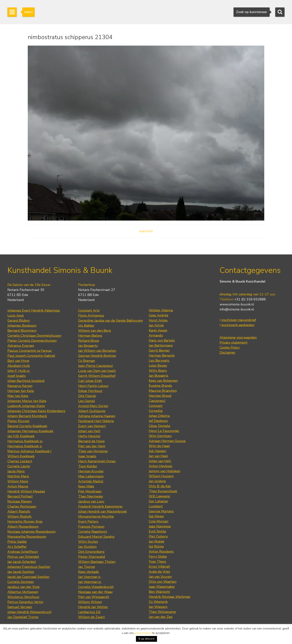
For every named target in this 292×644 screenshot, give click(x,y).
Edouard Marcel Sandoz (96, 537)
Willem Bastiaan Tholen (97, 562)
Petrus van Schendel (23, 557)
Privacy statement (234, 342)
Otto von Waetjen (163, 582)
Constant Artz (89, 310)
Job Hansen (157, 451)
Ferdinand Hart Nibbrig (96, 421)
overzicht (146, 231)
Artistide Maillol (91, 481)
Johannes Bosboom (22, 326)
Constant (156, 406)
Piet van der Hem (92, 446)
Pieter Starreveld (92, 557)
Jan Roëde (157, 541)
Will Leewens (159, 496)
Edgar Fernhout (90, 391)
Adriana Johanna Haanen (97, 416)
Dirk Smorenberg (91, 552)
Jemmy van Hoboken (165, 471)
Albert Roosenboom (23, 527)
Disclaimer (227, 353)
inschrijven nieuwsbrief (238, 320)
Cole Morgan (159, 521)
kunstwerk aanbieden (237, 325)
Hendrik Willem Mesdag (26, 491)
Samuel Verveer (20, 607)
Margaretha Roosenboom (27, 537)
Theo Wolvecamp (162, 612)
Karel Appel (158, 330)
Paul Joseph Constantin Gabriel (31, 356)
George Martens (161, 511)
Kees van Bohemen (163, 381)
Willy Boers (158, 371)
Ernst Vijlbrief (159, 567)
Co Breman (87, 361)
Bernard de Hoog (91, 441)
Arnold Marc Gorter (93, 406)
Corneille (156, 411)
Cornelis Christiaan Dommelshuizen (34, 336)
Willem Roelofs (19, 517)
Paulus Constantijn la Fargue (30, 351)
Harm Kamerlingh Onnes (97, 461)
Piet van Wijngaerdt (94, 597)
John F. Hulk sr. (19, 371)
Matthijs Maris (18, 476)
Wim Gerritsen (160, 436)
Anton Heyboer (161, 466)
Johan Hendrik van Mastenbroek (103, 511)
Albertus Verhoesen (23, 592)
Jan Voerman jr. (90, 577)
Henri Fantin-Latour (93, 386)
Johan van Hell (89, 431)
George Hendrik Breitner (97, 356)
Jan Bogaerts (88, 346)
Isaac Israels (87, 456)
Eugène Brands (160, 386)
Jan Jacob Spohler (21, 572)
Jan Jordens (157, 481)
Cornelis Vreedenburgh (96, 587)
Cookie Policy (230, 347)
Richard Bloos (89, 341)
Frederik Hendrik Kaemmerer (100, 506)
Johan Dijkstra (159, 416)
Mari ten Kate (18, 396)
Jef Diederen (158, 421)
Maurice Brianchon (163, 391)
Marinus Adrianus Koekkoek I (29, 451)
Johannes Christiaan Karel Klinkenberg (36, 411)
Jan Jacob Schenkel (22, 562)
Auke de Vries (159, 572)
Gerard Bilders (19, 321)
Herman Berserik (162, 356)
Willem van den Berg (95, 331)
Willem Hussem (161, 476)
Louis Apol (16, 315)
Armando (156, 335)
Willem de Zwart (92, 617)
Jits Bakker (86, 326)
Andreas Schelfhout (23, 552)
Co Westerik (158, 602)
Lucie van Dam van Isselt (97, 371)
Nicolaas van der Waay (95, 592)
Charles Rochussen (22, 506)
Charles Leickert (20, 461)
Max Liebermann (91, 476)
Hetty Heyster (89, 436)
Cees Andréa (158, 315)
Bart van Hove (18, 361)
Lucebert (156, 506)
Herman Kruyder (91, 471)
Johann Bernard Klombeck (27, 416)
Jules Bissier (158, 366)
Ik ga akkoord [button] (146, 639)
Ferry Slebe (158, 557)
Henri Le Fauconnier (164, 431)
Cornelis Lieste (19, 466)
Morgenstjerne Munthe (96, 517)
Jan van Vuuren (160, 577)
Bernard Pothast (20, 496)
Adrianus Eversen (21, 346)
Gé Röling (156, 546)
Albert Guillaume (92, 411)
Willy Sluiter (88, 542)
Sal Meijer (156, 516)
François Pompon (91, 527)
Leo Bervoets (159, 361)
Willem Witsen (90, 602)
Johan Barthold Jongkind (26, 381)
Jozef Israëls (17, 376)
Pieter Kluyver (19, 421)
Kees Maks (86, 486)
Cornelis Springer (21, 582)
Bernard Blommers (22, 331)
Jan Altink (156, 325)
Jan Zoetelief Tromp (23, 617)
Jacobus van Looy (91, 501)
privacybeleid (143, 633)
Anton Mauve (18, 486)
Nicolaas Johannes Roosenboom (31, 532)
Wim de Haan (159, 446)
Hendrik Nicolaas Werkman (170, 597)
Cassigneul (157, 401)
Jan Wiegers (158, 607)
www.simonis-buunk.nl (237, 304)
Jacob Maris (16, 471)
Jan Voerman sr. (90, 582)
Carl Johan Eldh (90, 381)
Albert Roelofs (19, 511)
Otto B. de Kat (160, 486)
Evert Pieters (88, 522)
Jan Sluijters (87, 547)
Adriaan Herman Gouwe (167, 441)
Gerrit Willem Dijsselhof (97, 376)
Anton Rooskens (161, 551)
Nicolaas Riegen (20, 501)
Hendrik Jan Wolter (93, 607)
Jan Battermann (161, 345)
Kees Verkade (89, 572)
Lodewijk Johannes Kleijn (26, 406)
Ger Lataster (158, 501)
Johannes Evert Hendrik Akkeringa (34, 310)
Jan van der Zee (161, 617)
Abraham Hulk (19, 366)
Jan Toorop (87, 567)
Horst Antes (158, 320)
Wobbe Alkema (161, 310)
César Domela (159, 426)
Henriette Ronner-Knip (25, 522)
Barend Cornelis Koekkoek (27, 426)
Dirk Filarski (87, 396)
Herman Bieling (90, 336)
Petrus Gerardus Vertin (25, 602)
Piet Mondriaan (90, 491)
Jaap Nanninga (160, 526)
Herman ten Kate (21, 391)
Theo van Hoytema (93, 451)
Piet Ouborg (158, 536)
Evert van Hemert (92, 426)
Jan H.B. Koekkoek (21, 436)
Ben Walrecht (159, 592)
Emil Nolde (157, 531)
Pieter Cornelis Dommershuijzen (32, 341)
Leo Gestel (87, 401)
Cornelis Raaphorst (93, 532)
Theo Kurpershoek (163, 491)
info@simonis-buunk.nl (237, 309)
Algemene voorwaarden (238, 337)
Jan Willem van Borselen (97, 351)
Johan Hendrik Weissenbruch (29, 612)
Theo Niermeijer (91, 496)
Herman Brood (160, 396)
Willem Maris (18, 481)
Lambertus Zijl (89, 612)
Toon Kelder (88, 466)
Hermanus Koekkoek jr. (25, 446)
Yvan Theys (157, 562)
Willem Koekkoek (21, 456)
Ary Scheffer (17, 547)
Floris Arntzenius (91, 315)
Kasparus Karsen (20, 386)
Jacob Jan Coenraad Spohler (28, 577)
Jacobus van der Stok (23, 587)
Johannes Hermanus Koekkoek (30, 431)
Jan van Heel (158, 456)
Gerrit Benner (159, 350)
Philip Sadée (17, 542)
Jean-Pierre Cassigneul (96, 366)
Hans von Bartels (162, 340)
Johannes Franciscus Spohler (29, 567)
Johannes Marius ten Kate (27, 401)
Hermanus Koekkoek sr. (25, 441)
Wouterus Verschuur (23, 597)
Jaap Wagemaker (162, 587)
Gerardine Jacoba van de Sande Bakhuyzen (111, 321)
